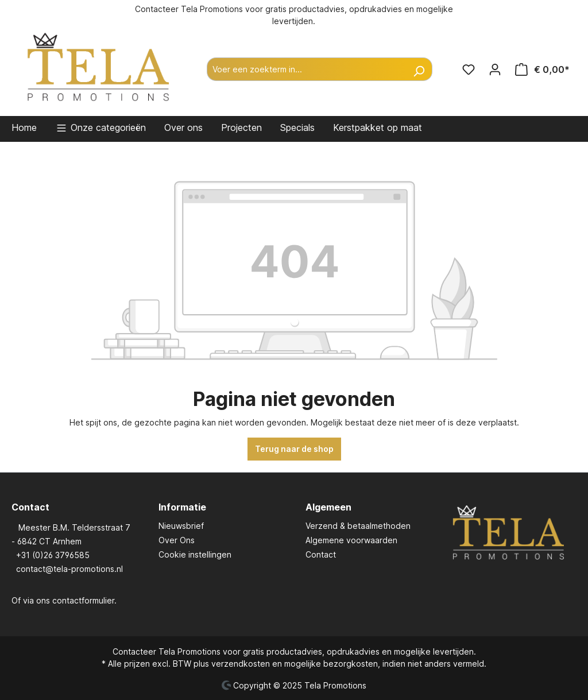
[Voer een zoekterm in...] (306, 69)
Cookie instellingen (195, 554)
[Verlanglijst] (469, 69)
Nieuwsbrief (181, 526)
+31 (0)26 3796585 (53, 555)
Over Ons (177, 540)
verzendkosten (241, 664)
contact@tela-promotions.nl (69, 569)
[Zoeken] (419, 69)
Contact (321, 554)
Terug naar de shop (294, 449)
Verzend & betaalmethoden (358, 526)
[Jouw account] (495, 69)
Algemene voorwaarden (351, 540)
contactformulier (83, 600)
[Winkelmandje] (542, 69)
